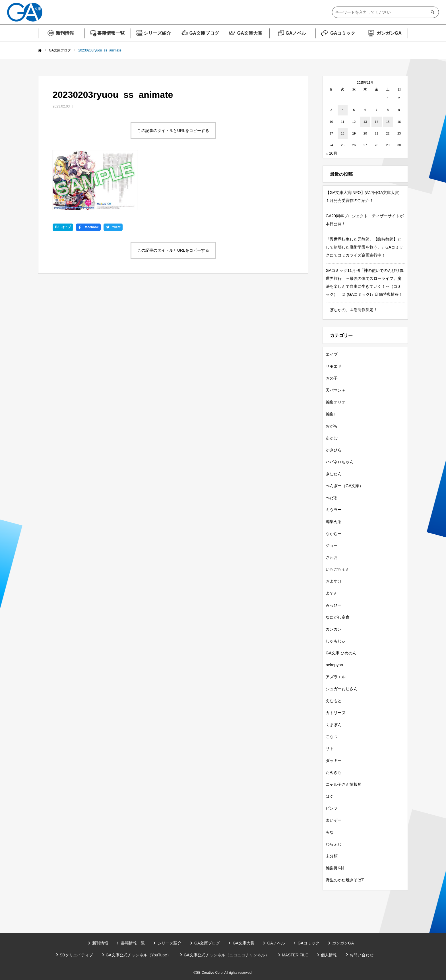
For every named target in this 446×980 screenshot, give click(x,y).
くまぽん (334, 725)
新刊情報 (65, 33)
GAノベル (296, 33)
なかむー (334, 534)
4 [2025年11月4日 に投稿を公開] (342, 110)
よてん (332, 593)
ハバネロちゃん (340, 462)
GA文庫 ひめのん (341, 653)
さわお (332, 557)
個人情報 (329, 955)
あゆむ (332, 438)
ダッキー (334, 760)
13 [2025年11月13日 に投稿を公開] (365, 122)
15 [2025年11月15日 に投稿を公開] (388, 122)
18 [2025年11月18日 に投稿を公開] (342, 133)
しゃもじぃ (336, 641)
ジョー (332, 545)
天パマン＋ (336, 390)
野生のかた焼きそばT (345, 880)
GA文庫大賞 (250, 33)
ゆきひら (334, 450)
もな (330, 832)
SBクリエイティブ (76, 955)
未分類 (332, 856)
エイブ (332, 354)
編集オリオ (336, 402)
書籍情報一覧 (111, 33)
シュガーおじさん (342, 689)
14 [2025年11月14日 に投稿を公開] (377, 122)
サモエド (334, 366)
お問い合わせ (362, 955)
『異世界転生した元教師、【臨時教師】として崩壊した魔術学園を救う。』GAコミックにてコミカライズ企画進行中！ (364, 247)
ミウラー (334, 510)
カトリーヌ (336, 713)
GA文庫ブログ (204, 33)
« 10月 (332, 153)
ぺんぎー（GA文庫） (344, 486)
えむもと (334, 701)
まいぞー (334, 820)
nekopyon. (335, 665)
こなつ (332, 737)
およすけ (334, 581)
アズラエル (336, 677)
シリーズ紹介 (157, 33)
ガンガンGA (389, 33)
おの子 (332, 378)
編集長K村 (335, 868)
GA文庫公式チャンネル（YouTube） (138, 955)
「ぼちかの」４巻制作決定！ (352, 310)
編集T (331, 414)
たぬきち (334, 772)
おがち (332, 426)
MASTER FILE (295, 955)
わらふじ (334, 844)
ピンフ (332, 808)
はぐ (330, 796)
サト (330, 749)
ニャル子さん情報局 (344, 784)
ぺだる (332, 498)
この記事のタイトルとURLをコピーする (173, 131)
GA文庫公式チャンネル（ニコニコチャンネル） (226, 955)
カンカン (334, 629)
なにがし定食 (338, 617)
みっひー (334, 605)
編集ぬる (334, 522)
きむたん (334, 474)
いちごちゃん (338, 569)
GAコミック (343, 33)
